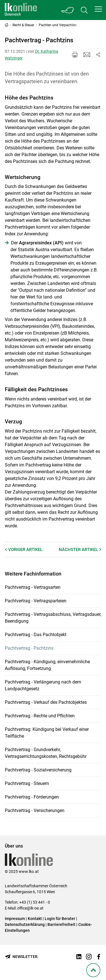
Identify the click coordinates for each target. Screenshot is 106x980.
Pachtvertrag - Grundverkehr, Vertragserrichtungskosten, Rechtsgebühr (46, 753)
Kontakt (35, 919)
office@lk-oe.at (30, 908)
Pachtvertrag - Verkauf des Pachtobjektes (46, 702)
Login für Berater (60, 919)
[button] (98, 9)
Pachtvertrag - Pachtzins (29, 648)
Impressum (15, 919)
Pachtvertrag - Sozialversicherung (38, 770)
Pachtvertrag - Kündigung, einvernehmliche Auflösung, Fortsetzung (47, 665)
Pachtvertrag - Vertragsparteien (36, 601)
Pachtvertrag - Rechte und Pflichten (40, 716)
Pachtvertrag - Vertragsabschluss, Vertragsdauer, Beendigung (53, 618)
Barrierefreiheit (61, 924)
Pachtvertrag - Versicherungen (35, 810)
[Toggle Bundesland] (68, 10)
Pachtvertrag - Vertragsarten (33, 587)
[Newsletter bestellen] (21, 957)
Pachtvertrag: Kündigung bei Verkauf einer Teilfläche (47, 733)
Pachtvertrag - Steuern (27, 783)
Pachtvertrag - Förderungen (32, 797)
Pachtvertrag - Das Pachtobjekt (36, 635)
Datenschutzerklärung (25, 924)
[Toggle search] (84, 10)
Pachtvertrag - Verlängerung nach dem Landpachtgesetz (43, 685)
